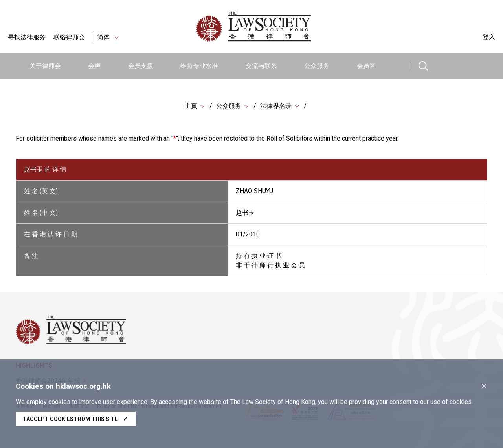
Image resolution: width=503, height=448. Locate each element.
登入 (489, 37)
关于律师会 (45, 66)
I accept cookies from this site (76, 419)
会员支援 (141, 66)
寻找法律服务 (27, 37)
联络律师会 (69, 37)
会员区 (366, 66)
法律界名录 (276, 106)
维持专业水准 (199, 66)
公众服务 (317, 66)
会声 (94, 66)
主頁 (191, 106)
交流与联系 (261, 66)
